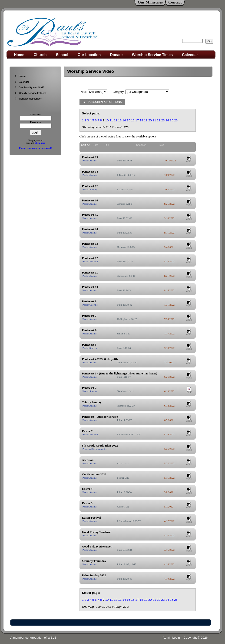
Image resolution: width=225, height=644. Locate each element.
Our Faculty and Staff (29, 87)
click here (40, 143)
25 (172, 120)
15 (128, 120)
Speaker (141, 145)
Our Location (89, 55)
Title (106, 145)
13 (120, 120)
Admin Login (171, 638)
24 (167, 120)
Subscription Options (102, 102)
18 (141, 120)
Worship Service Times (152, 55)
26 (176, 120)
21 (154, 120)
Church (40, 55)
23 (163, 120)
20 (150, 120)
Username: (36, 115)
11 (111, 120)
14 (124, 120)
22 (159, 120)
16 (133, 120)
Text (161, 145)
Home (19, 55)
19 (146, 120)
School (62, 55)
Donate (116, 55)
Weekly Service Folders (30, 93)
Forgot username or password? (36, 148)
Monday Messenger (28, 99)
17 (137, 120)
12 (116, 120)
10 (107, 120)
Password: (35, 122)
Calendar (190, 55)
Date (95, 145)
